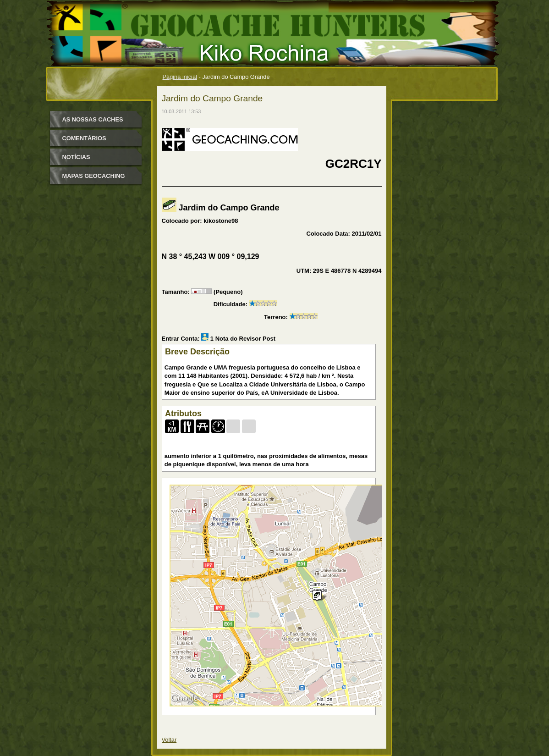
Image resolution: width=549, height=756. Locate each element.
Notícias (76, 157)
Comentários (84, 138)
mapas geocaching (94, 176)
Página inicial (180, 77)
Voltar (169, 740)
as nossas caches (93, 119)
